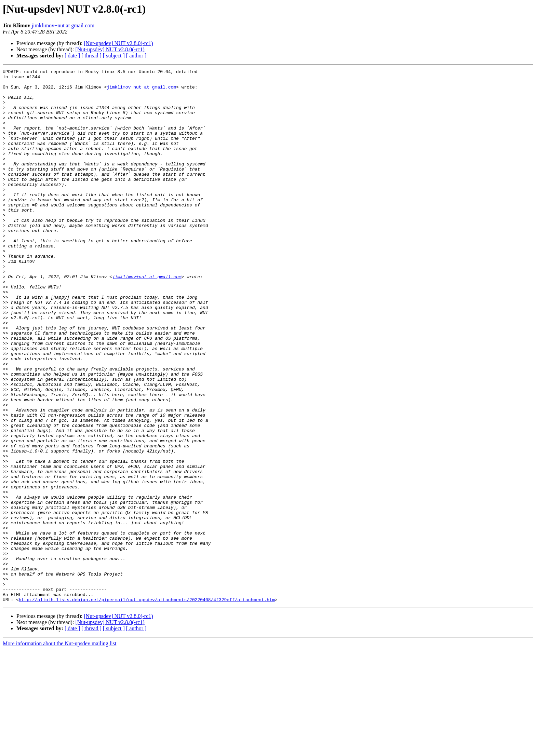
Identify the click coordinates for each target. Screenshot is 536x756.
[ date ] (72, 56)
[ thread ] (91, 56)
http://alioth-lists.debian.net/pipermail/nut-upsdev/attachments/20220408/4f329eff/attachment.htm (147, 706)
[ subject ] (114, 56)
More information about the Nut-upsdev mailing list (59, 750)
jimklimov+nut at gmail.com (63, 25)
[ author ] (136, 56)
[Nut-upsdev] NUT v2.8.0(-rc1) (118, 43)
